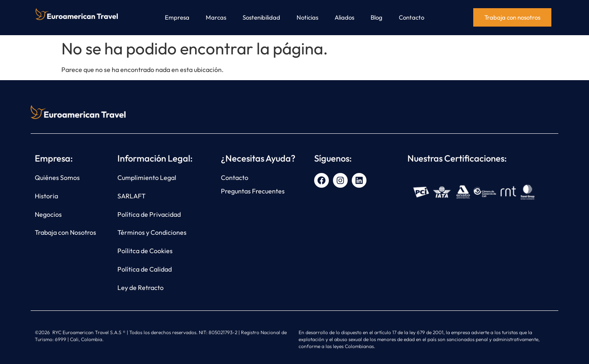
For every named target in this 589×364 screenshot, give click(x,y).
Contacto (411, 17)
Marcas (216, 17)
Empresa (177, 17)
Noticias (307, 17)
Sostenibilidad (261, 17)
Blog (377, 17)
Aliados (344, 17)
